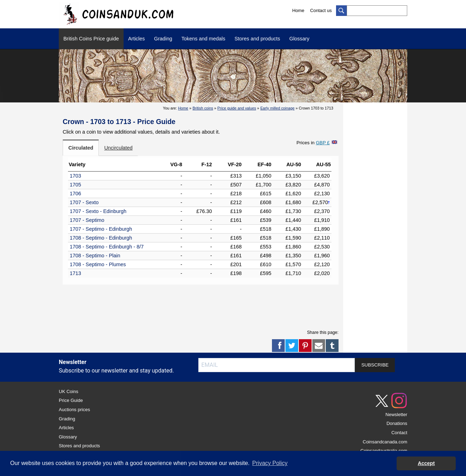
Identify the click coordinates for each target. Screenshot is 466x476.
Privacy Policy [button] (270, 463)
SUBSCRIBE (375, 365)
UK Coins (69, 391)
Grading (163, 39)
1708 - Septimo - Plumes (98, 264)
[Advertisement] (201, 306)
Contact (399, 433)
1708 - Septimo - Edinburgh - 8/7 (107, 247)
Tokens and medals (203, 39)
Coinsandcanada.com (385, 442)
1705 (75, 185)
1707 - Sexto (84, 202)
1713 (75, 273)
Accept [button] (426, 463)
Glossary (299, 39)
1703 (75, 176)
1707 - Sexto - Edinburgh (98, 211)
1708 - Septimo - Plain (95, 256)
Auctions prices (74, 410)
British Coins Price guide (91, 39)
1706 (75, 194)
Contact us (321, 10)
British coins (203, 108)
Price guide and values (237, 108)
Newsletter (396, 415)
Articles (137, 39)
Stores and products (257, 39)
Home (298, 10)
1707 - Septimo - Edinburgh (101, 229)
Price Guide (71, 400)
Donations (397, 423)
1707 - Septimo (87, 220)
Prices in (313, 143)
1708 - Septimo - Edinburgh (101, 238)
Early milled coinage (277, 108)
